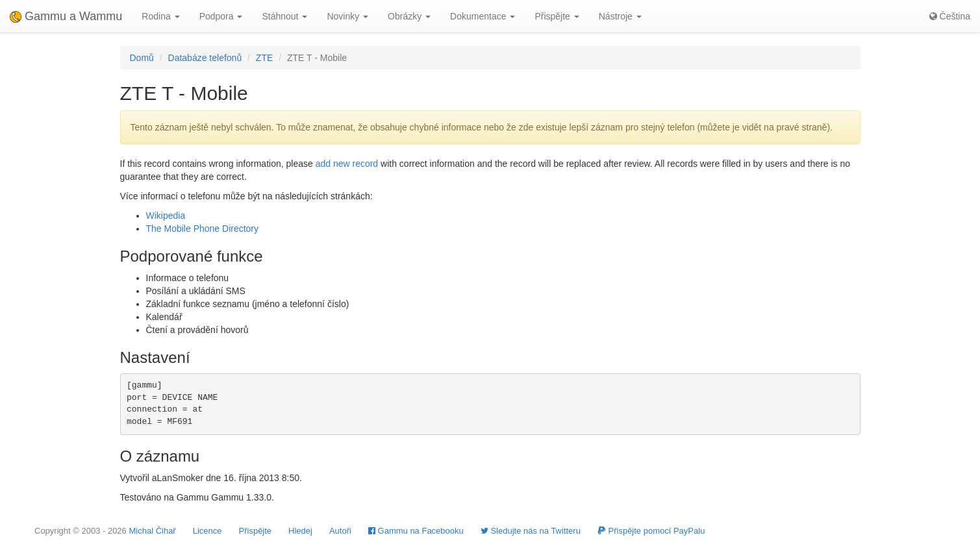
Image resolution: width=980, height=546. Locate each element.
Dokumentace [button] (483, 16)
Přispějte (256, 531)
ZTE (264, 58)
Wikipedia (166, 216)
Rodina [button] (160, 16)
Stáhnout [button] (284, 16)
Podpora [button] (221, 16)
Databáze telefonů (205, 58)
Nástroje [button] (620, 16)
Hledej (300, 531)
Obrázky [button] (409, 16)
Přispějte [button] (557, 16)
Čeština (950, 16)
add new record (347, 164)
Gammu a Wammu (66, 16)
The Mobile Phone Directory (203, 229)
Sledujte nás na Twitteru (531, 531)
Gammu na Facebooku (416, 531)
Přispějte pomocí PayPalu (651, 531)
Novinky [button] (347, 16)
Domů (142, 58)
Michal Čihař (152, 531)
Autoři (340, 531)
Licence (207, 531)
